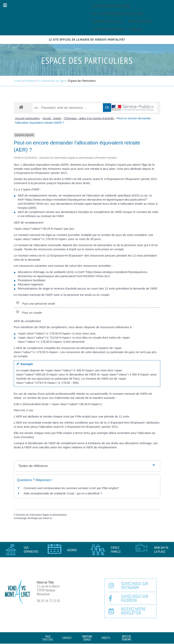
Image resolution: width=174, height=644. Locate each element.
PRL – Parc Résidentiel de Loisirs (117, 14)
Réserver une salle (107, 22)
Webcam (136, 29)
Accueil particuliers (28, 118)
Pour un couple (29, 313)
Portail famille (140, 22)
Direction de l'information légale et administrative (41, 515)
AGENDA (72, 550)
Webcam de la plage (161, 550)
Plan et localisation (108, 29)
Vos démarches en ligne (111, 6)
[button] (5, 5)
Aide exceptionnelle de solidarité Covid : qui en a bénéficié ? (63, 493)
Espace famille (116, 550)
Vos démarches (31, 550)
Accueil (18, 81)
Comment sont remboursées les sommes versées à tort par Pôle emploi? (71, 488)
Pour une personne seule (35, 304)
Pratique (30, 81)
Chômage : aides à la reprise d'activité (89, 118)
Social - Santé (52, 118)
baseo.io (47, 518)
